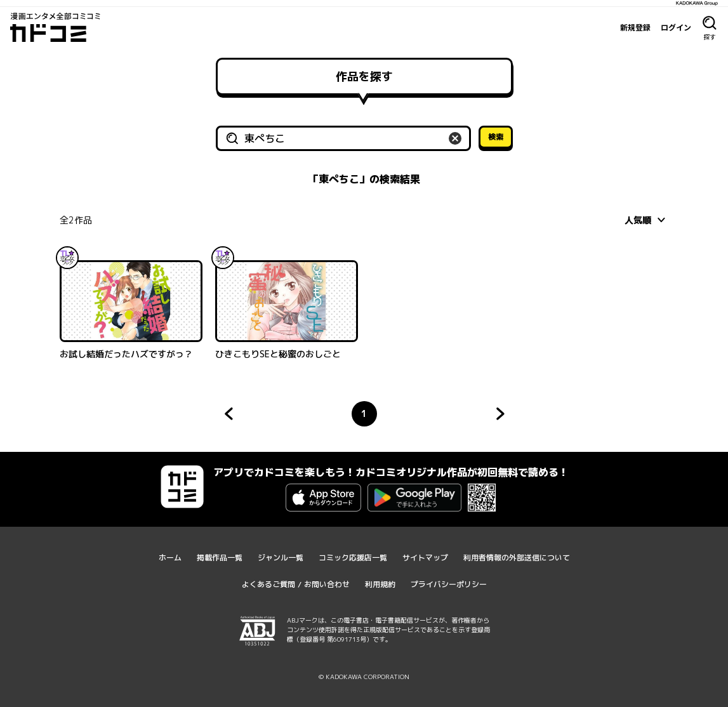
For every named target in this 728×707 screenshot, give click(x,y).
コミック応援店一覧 (353, 558)
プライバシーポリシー (449, 584)
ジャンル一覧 (281, 558)
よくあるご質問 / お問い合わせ (296, 584)
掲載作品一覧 (220, 558)
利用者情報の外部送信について (517, 558)
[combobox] (647, 220)
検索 (496, 137)
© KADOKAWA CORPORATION (364, 677)
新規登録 (635, 27)
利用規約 (380, 584)
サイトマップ (425, 558)
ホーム (170, 558)
